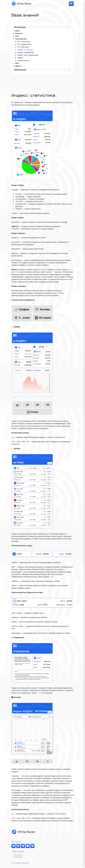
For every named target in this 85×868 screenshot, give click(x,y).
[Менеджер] (32, 846)
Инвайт (20, 58)
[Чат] (18, 846)
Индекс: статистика (25, 50)
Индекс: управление (26, 52)
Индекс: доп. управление (28, 55)
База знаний (18, 851)
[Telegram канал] (13, 846)
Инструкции (18, 855)
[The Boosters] (23, 846)
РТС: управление (24, 44)
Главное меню (23, 60)
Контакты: (16, 842)
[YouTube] (28, 846)
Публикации (18, 857)
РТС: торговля (23, 47)
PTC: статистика (24, 42)
